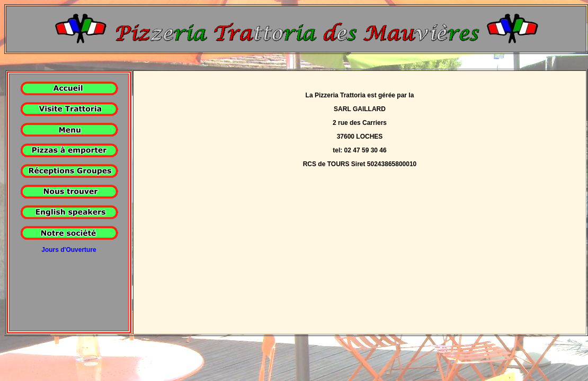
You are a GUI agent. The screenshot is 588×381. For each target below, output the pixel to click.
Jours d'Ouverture (69, 250)
